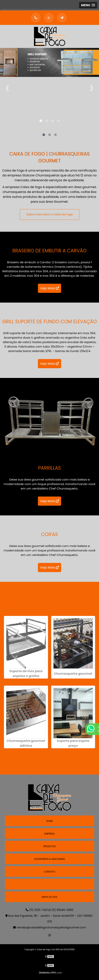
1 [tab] (41, 121)
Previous (8, 87)
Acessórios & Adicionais (49, 859)
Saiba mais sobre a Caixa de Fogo (52, 214)
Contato (50, 872)
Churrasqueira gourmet (73, 674)
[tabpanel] (49, 67)
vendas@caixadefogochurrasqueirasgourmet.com (49, 927)
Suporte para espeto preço (73, 743)
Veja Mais (49, 288)
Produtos (49, 846)
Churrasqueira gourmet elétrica (26, 743)
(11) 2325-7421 (37, 910)
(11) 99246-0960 (61, 910)
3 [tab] (53, 121)
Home (49, 821)
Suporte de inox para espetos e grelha (26, 674)
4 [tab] (58, 121)
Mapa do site (49, 897)
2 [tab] (47, 121)
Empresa (49, 834)
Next (91, 87)
